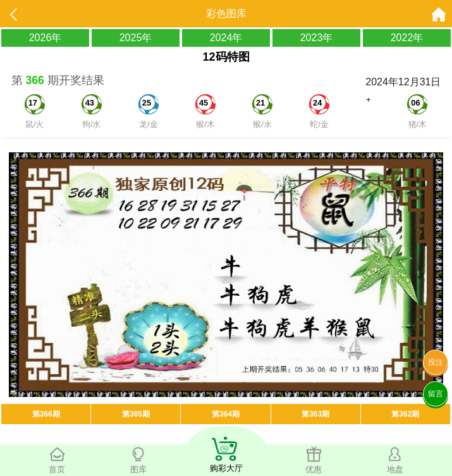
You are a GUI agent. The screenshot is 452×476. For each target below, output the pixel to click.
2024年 (226, 38)
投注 (436, 362)
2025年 (136, 38)
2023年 (317, 38)
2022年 (407, 38)
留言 (436, 394)
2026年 (46, 38)
